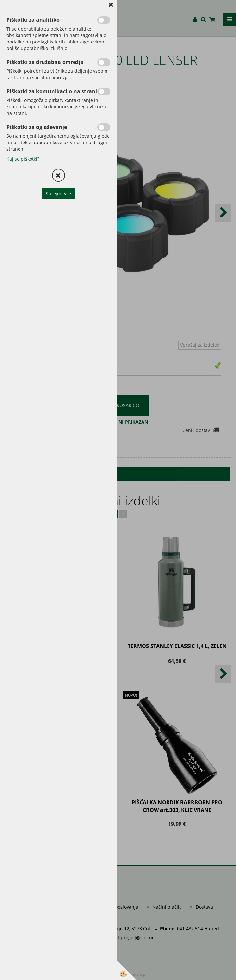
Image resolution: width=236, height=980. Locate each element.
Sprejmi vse (58, 194)
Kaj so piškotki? (23, 159)
